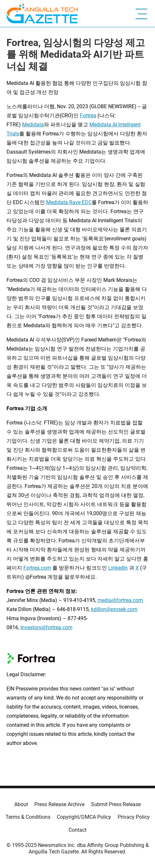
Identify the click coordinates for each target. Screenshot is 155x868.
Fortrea (88, 116)
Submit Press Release (116, 804)
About (21, 804)
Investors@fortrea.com (46, 627)
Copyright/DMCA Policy (84, 817)
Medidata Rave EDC (69, 202)
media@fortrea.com (120, 600)
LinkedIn (118, 568)
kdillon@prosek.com (114, 609)
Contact (77, 830)
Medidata (33, 125)
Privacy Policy (134, 817)
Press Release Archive (59, 804)
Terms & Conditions (28, 817)
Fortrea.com (37, 568)
